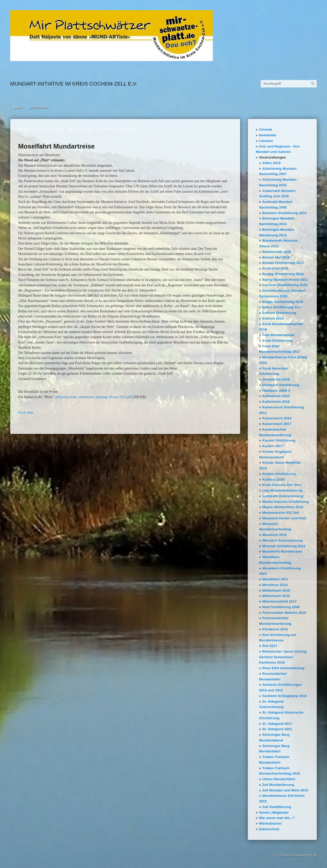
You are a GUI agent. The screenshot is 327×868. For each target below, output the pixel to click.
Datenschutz (269, 829)
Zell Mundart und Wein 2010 (285, 790)
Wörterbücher (270, 823)
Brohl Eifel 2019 (275, 268)
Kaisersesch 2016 (277, 418)
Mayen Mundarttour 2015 (283, 507)
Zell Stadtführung (277, 807)
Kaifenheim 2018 (276, 402)
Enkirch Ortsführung (279, 313)
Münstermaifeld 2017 (279, 601)
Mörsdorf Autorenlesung (283, 540)
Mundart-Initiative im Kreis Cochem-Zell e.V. (74, 84)
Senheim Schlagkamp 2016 (285, 696)
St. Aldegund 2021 (277, 729)
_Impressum (38, 107)
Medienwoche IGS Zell (281, 513)
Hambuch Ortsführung (281, 385)
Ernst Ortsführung (277, 341)
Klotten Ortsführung (279, 474)
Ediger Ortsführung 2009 (283, 302)
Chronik (266, 130)
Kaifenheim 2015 (276, 396)
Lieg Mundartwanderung (283, 490)
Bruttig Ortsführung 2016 (283, 274)
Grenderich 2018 (276, 379)
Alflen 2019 (272, 163)
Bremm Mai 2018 (276, 257)
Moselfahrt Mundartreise (283, 551)
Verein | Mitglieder (274, 812)
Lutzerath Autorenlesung (283, 496)
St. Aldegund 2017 (277, 724)
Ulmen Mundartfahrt (279, 779)
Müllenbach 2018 (276, 590)
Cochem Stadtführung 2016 (285, 285)
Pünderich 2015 (275, 629)
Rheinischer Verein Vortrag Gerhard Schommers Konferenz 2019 (283, 657)
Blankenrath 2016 (277, 252)
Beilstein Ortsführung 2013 (285, 213)
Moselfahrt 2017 (276, 579)
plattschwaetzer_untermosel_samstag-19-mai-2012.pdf (94, 397)
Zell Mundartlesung (278, 785)
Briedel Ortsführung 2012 (283, 263)
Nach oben (26, 413)
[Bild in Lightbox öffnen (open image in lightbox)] (112, 36)
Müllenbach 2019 (276, 596)
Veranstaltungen (273, 157)
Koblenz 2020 (273, 479)
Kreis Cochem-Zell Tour (282, 485)
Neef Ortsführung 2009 (281, 607)
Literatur (266, 141)
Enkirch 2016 (273, 318)
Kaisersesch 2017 (277, 424)
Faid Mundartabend (278, 335)
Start (18, 107)
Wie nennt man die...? (277, 818)
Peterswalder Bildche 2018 (284, 613)
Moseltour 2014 (275, 585)
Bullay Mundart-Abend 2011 (285, 280)
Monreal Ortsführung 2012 (284, 546)
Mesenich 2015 (275, 535)
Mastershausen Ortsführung (286, 502)
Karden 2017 (273, 446)
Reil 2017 (270, 646)
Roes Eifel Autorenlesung (283, 668)
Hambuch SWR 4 (276, 391)
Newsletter (268, 135)
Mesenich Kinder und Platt (284, 518)
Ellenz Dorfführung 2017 (282, 307)
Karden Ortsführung (279, 440)
